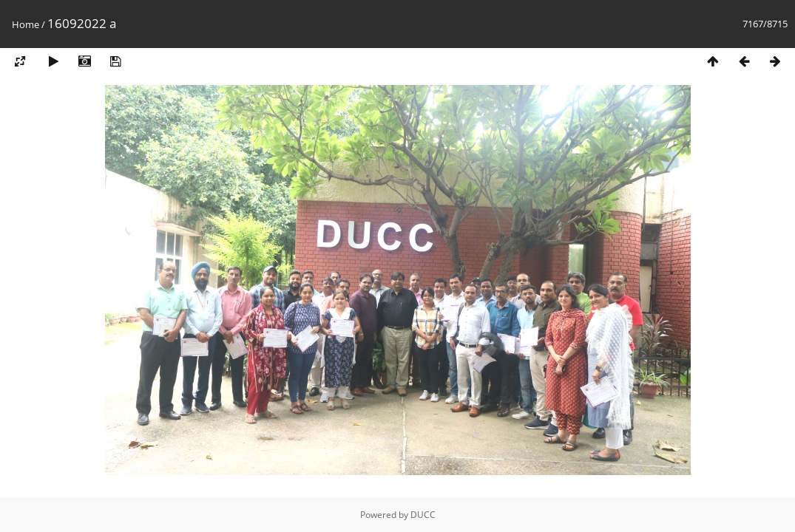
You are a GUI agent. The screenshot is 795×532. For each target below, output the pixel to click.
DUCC (423, 515)
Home (26, 24)
